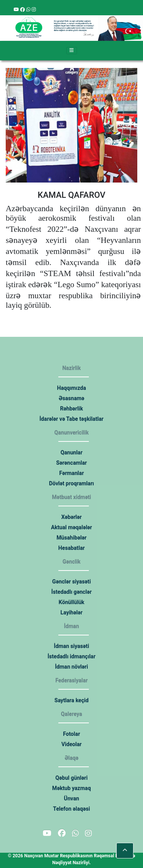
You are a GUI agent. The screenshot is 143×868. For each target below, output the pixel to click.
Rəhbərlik (72, 409)
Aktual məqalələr (71, 527)
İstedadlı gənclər (71, 592)
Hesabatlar (71, 548)
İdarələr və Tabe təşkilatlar (71, 419)
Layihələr (71, 613)
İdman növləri (72, 667)
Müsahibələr (72, 538)
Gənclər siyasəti (71, 582)
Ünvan (71, 798)
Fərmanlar (71, 473)
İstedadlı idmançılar (71, 656)
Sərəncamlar (72, 463)
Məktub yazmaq (71, 788)
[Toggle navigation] (72, 51)
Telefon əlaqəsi (72, 809)
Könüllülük (71, 602)
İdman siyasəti (71, 646)
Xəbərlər (71, 517)
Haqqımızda (71, 388)
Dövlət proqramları (71, 483)
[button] (125, 851)
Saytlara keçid (71, 700)
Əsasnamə (71, 398)
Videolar (71, 744)
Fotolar (71, 734)
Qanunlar (71, 453)
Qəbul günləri (72, 778)
